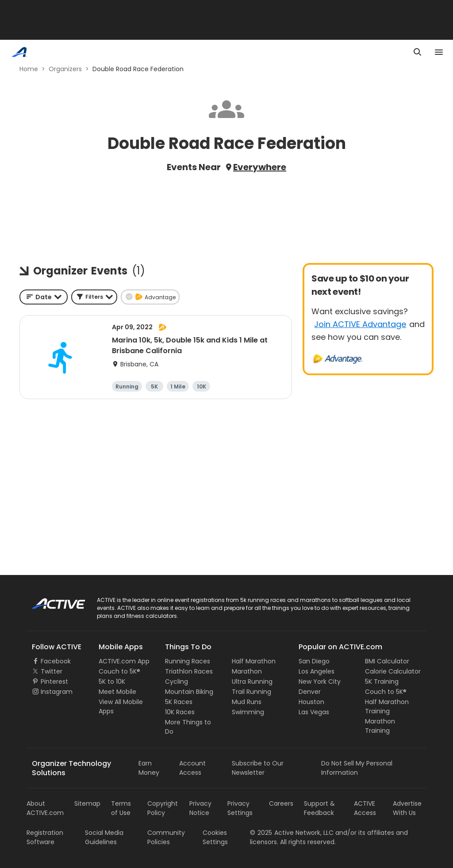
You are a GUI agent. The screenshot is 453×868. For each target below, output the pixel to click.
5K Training (382, 681)
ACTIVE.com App (124, 661)
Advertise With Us (407, 808)
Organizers (65, 69)
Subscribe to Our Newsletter (258, 768)
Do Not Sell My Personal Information (357, 768)
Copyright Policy (163, 808)
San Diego (314, 661)
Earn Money (149, 768)
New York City (320, 681)
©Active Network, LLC (292, 833)
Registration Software (45, 837)
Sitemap (87, 803)
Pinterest (54, 681)
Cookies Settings (215, 837)
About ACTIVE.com (45, 808)
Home (29, 69)
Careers (281, 803)
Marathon (247, 671)
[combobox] (44, 297)
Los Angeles (317, 671)
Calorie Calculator (393, 671)
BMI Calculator (387, 661)
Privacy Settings (240, 808)
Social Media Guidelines (104, 837)
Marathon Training (380, 726)
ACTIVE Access (365, 808)
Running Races (188, 661)
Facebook (56, 661)
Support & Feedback (319, 808)
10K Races (180, 712)
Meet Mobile (117, 692)
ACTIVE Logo (51, 601)
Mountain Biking (189, 692)
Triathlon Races (189, 671)
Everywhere (260, 167)
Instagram (57, 692)
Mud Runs (247, 702)
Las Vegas (314, 712)
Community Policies (166, 837)
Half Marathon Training (387, 706)
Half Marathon (254, 661)
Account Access (192, 768)
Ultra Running (252, 681)
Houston (311, 702)
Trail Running (251, 692)
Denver (310, 692)
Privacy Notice (200, 808)
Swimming (248, 712)
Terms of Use (121, 808)
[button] (94, 297)
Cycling (177, 681)
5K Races (179, 702)
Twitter (52, 671)
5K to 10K (112, 681)
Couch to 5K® (119, 671)
